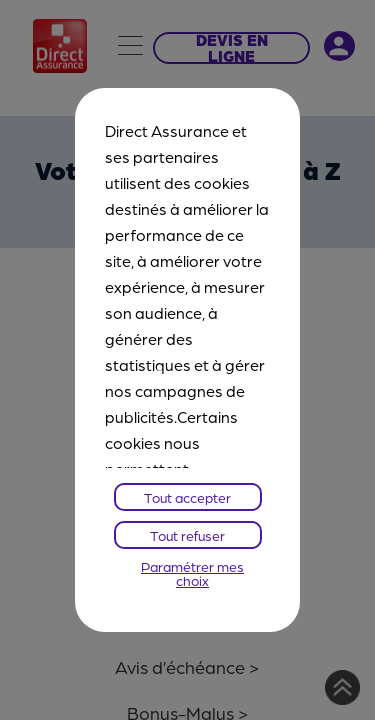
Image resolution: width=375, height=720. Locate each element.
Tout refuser (187, 535)
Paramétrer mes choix (192, 573)
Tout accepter (187, 497)
